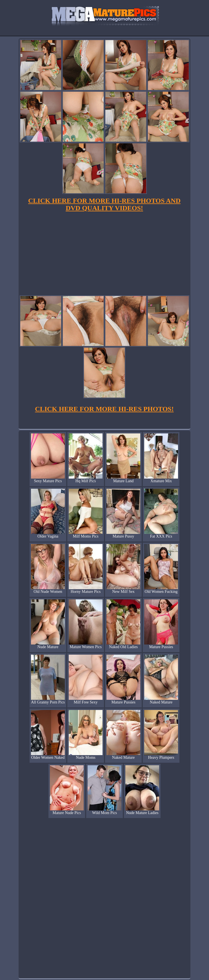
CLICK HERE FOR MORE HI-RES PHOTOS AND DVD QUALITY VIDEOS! (104, 204)
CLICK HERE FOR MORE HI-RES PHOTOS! (104, 409)
